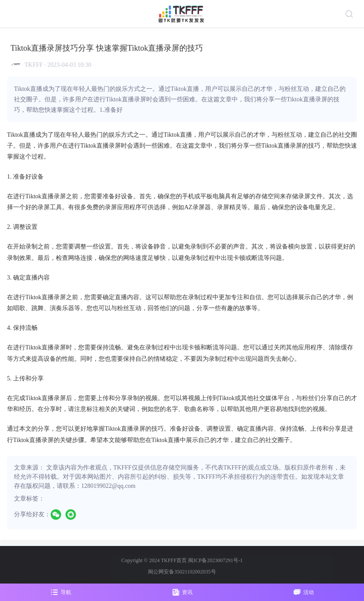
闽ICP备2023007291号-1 (215, 560)
